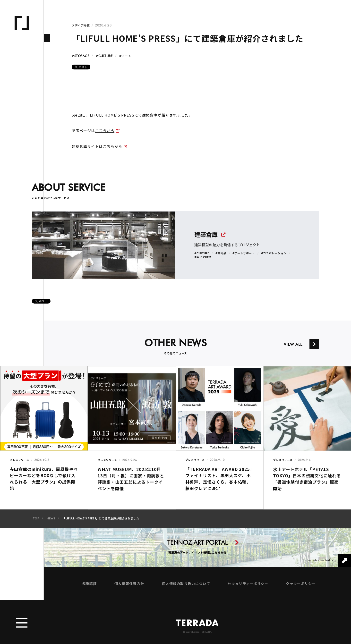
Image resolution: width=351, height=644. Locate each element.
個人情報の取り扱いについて (186, 589)
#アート (125, 56)
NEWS (51, 523)
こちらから (105, 131)
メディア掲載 (81, 25)
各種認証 (89, 589)
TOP (36, 523)
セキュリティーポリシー (248, 589)
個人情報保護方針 (129, 589)
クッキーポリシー (301, 589)
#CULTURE (104, 56)
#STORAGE (80, 56)
